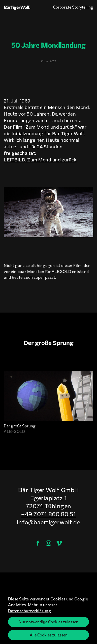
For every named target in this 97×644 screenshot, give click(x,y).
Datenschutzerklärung (29, 611)
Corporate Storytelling (73, 7)
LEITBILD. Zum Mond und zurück (40, 159)
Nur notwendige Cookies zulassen (48, 622)
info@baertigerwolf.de (49, 522)
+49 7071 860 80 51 (48, 514)
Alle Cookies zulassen (49, 635)
